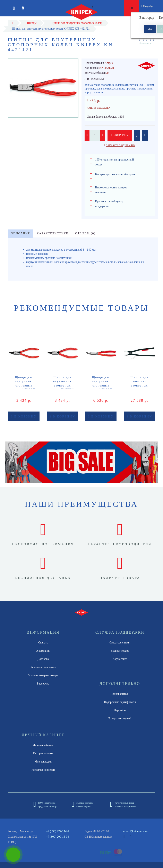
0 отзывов (145, 43)
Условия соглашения (43, 667)
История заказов (43, 753)
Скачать (43, 643)
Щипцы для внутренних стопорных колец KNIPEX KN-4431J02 (24, 386)
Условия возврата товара (43, 675)
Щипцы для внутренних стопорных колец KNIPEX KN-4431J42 (101, 386)
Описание (20, 233)
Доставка (43, 659)
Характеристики (53, 233)
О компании (43, 651)
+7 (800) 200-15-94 (58, 837)
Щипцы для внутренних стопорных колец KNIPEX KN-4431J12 (62, 386)
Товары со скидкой (120, 718)
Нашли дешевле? (98, 108)
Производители (120, 694)
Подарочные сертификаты (120, 702)
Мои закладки (43, 762)
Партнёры (120, 710)
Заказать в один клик (121, 145)
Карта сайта (120, 659)
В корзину (120, 135)
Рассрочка (43, 684)
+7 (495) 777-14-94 (58, 831)
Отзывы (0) (85, 233)
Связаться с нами (120, 643)
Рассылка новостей (43, 770)
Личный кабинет (43, 745)
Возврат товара (120, 651)
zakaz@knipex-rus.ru (135, 831)
